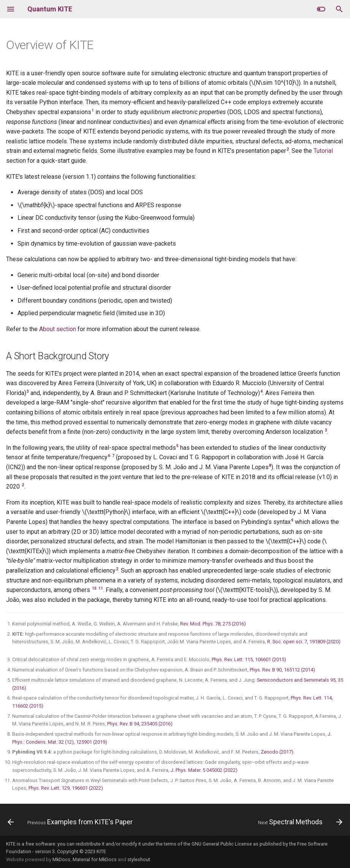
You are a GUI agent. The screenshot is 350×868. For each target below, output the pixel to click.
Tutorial (323, 151)
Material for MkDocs (95, 859)
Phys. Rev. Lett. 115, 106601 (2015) (249, 659)
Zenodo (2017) (277, 752)
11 (101, 588)
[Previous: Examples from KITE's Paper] (71, 822)
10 (94, 588)
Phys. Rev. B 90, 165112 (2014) (282, 670)
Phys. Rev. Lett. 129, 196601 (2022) (66, 788)
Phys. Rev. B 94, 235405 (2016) (140, 724)
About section (58, 329)
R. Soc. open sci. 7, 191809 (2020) (304, 642)
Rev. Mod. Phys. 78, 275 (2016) (213, 624)
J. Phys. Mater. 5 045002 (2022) (204, 770)
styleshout (139, 859)
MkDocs (61, 859)
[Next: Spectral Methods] (299, 822)
